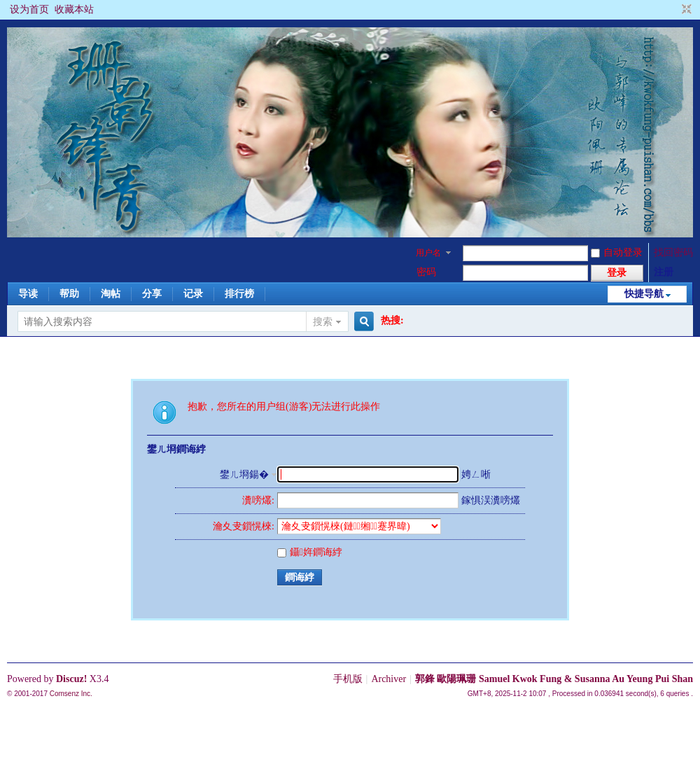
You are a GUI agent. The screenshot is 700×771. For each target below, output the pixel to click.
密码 (426, 272)
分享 (152, 294)
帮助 (69, 294)
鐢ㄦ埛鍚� (244, 474)
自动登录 (617, 252)
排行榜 (239, 294)
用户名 (428, 253)
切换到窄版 (685, 10)
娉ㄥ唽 (476, 474)
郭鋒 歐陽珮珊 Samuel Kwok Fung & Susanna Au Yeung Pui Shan (554, 679)
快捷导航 (644, 294)
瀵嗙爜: (258, 500)
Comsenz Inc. (71, 694)
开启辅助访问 (673, 10)
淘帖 (111, 294)
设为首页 (29, 9)
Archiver (388, 679)
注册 (664, 272)
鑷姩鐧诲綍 (310, 552)
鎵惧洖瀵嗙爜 (491, 500)
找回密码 (673, 252)
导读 (28, 294)
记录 (193, 294)
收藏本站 (74, 9)
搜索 (323, 322)
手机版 (348, 679)
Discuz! (71, 679)
